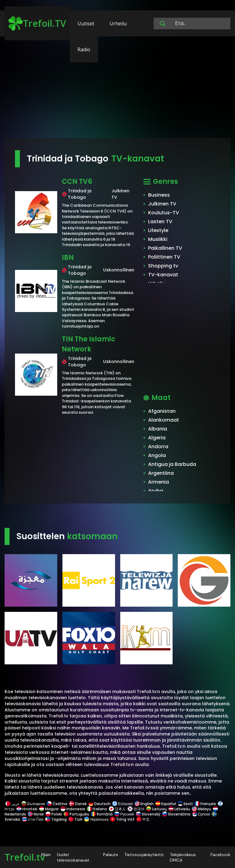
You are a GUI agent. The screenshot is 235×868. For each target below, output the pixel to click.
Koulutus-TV (164, 213)
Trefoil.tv (25, 857)
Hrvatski (27, 809)
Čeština (57, 804)
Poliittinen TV (164, 257)
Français (205, 804)
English (144, 804)
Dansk (78, 804)
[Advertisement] (117, 90)
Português (76, 814)
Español (166, 804)
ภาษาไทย (33, 819)
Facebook (220, 855)
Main (46, 855)
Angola (157, 455)
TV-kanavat (163, 275)
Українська (96, 819)
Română (102, 814)
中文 (143, 819)
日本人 (117, 809)
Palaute (111, 855)
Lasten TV (160, 222)
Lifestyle (158, 230)
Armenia (159, 482)
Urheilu (118, 24)
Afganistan (162, 411)
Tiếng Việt (122, 819)
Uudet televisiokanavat (73, 857)
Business (159, 195)
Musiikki (158, 239)
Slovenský (148, 814)
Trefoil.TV (37, 24)
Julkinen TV (162, 204)
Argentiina (161, 473)
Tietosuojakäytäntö (144, 855)
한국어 (136, 809)
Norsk (36, 814)
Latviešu (179, 809)
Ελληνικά (123, 804)
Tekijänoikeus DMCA (183, 857)
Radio (84, 49)
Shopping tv (163, 266)
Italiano (97, 809)
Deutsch (99, 804)
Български (33, 804)
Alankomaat (164, 420)
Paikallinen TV (165, 248)
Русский (124, 814)
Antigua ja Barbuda (172, 464)
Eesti (185, 804)
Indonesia (73, 809)
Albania (158, 429)
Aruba (156, 491)
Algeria (157, 438)
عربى (13, 804)
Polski (54, 814)
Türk (75, 819)
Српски (201, 814)
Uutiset (86, 24)
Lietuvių (157, 809)
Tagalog (56, 819)
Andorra (158, 447)
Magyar (49, 809)
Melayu (201, 809)
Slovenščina (176, 814)
